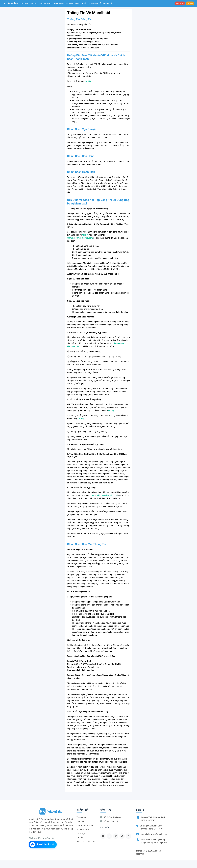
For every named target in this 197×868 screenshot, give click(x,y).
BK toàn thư (93, 3)
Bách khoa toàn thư (86, 842)
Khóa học (70, 3)
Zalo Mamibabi (42, 844)
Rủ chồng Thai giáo (111, 817)
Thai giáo (34, 3)
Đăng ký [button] (190, 3)
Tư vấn (84, 3)
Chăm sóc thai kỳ (46, 3)
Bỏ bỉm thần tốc (110, 821)
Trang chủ (25, 3)
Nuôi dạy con (59, 3)
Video (77, 3)
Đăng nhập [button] (180, 3)
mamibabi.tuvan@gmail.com (80, 238)
